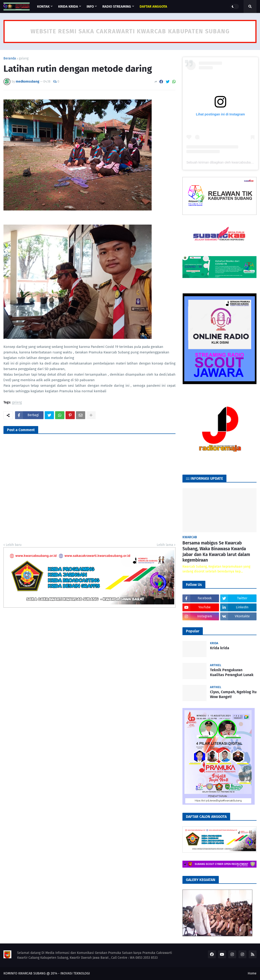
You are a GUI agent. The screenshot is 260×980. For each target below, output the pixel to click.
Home (252, 973)
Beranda (10, 59)
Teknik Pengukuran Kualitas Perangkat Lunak (232, 672)
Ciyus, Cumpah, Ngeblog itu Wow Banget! (233, 694)
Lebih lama (165, 545)
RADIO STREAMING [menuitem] (117, 6)
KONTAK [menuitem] (43, 6)
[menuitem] (153, 6)
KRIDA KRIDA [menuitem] (68, 6)
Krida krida (220, 648)
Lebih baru (14, 545)
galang (24, 59)
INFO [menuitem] (90, 6)
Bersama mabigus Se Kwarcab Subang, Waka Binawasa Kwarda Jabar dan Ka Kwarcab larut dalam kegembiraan (216, 552)
